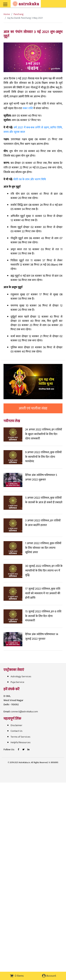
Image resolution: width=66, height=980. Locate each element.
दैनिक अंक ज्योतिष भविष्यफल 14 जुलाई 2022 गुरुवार (42, 637)
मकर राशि (28, 108)
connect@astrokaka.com (24, 712)
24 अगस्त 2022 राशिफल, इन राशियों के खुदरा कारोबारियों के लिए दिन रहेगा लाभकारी (44, 434)
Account (49, 976)
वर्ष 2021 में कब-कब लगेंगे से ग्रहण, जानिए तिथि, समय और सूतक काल (33, 130)
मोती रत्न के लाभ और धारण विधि (30, 179)
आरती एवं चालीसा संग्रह (33, 408)
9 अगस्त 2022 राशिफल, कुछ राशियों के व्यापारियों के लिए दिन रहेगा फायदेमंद (43, 457)
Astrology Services (21, 676)
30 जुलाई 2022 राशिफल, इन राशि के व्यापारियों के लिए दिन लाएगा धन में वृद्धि (44, 571)
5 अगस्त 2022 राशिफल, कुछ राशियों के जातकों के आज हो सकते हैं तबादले (44, 500)
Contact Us (16, 731)
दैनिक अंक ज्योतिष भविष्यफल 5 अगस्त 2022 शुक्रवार (41, 477)
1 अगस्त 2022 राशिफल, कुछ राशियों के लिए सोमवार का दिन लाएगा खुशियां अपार (43, 548)
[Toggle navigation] (10, 2)
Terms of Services (20, 737)
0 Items (17, 976)
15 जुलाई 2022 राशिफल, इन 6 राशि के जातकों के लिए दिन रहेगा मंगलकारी (43, 616)
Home (7, 14)
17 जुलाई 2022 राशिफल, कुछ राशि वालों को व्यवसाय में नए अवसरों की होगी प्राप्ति (43, 593)
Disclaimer (16, 725)
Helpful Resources (21, 742)
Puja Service (17, 682)
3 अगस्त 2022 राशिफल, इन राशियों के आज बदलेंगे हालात (43, 523)
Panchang (19, 14)
